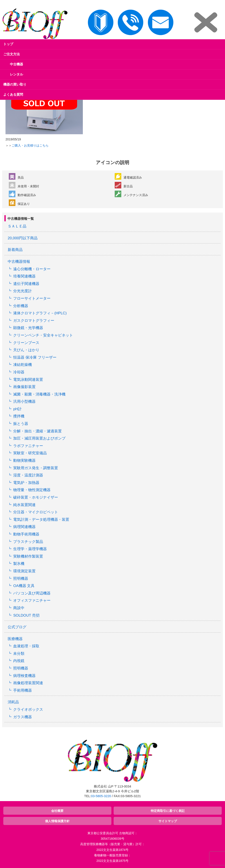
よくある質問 (13, 94)
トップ (8, 44)
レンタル (16, 74)
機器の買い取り (15, 84)
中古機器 (16, 64)
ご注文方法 (12, 54)
